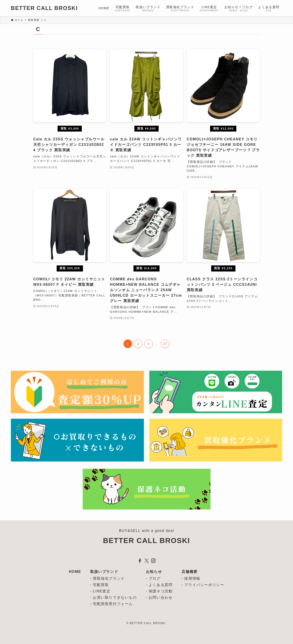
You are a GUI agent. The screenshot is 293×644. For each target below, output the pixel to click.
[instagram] (153, 561)
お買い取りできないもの (115, 597)
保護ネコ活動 (161, 591)
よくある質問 (161, 585)
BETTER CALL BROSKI (44, 8)
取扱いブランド (104, 572)
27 (165, 344)
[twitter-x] (147, 561)
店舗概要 (189, 572)
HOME (75, 572)
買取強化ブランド (109, 578)
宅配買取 (101, 585)
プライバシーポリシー (204, 585)
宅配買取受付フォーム (113, 604)
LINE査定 (102, 591)
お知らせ (154, 572)
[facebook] (140, 561)
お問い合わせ (161, 597)
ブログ (155, 578)
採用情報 (192, 578)
